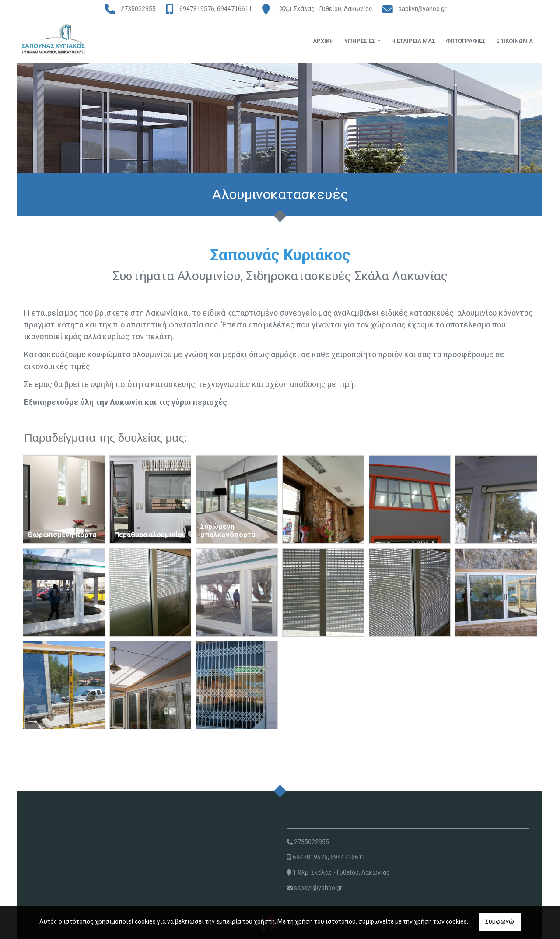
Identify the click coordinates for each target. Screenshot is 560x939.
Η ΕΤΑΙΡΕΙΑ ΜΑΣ (413, 41)
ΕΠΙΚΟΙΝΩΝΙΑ (514, 41)
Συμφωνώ (500, 921)
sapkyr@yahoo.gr (423, 9)
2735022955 (138, 9)
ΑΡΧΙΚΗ (323, 41)
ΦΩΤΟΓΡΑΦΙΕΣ (466, 41)
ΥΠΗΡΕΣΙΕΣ (360, 41)
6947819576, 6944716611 (216, 9)
